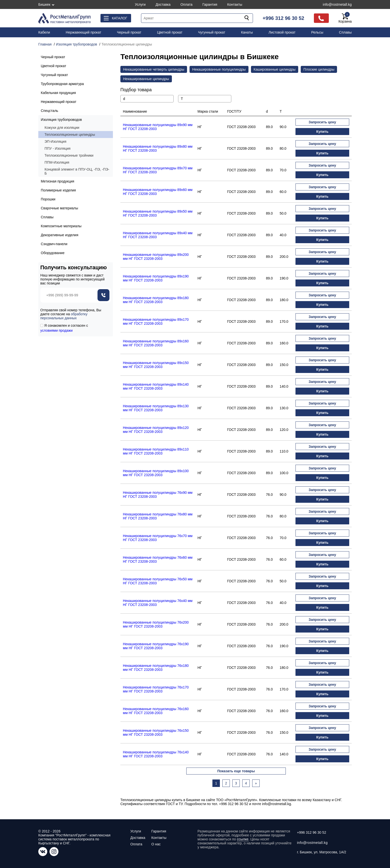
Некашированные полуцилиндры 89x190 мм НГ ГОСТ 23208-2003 (156, 278)
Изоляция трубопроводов (61, 120)
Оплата (187, 4)
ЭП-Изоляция (55, 141)
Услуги (140, 4)
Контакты (235, 4)
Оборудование (53, 253)
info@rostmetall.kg (337, 4)
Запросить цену (322, 122)
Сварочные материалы (59, 208)
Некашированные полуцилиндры (219, 69)
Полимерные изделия (58, 190)
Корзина (345, 18)
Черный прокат (129, 32)
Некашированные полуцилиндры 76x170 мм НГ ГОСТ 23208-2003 (156, 689)
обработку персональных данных (64, 316)
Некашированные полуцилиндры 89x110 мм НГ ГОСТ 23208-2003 (156, 451)
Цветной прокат (170, 32)
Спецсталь (49, 111)
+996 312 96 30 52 (283, 18)
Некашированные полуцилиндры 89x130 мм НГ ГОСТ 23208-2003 (156, 408)
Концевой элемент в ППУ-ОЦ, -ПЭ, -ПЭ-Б (77, 171)
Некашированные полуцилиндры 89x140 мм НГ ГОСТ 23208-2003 (156, 386)
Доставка (163, 4)
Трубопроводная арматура (62, 84)
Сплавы (345, 32)
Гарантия (210, 4)
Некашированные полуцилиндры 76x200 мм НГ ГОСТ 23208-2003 (156, 624)
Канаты (247, 32)
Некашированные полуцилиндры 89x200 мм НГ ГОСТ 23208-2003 (156, 257)
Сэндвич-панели (54, 244)
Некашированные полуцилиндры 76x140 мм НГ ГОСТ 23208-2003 (156, 754)
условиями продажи (56, 330)
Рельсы (317, 32)
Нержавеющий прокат (83, 32)
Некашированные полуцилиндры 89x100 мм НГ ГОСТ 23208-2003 (156, 473)
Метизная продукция (57, 181)
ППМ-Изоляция (57, 162)
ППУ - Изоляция (57, 148)
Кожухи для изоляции (62, 128)
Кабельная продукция (58, 93)
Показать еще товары (236, 771)
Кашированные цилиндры (275, 69)
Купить (322, 132)
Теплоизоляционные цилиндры (70, 135)
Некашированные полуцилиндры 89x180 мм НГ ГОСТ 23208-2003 (156, 300)
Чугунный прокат (212, 32)
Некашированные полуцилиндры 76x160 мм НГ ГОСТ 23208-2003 (156, 711)
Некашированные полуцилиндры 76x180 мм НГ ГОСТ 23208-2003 (156, 668)
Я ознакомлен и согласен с (64, 328)
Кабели (44, 32)
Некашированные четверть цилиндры (154, 69)
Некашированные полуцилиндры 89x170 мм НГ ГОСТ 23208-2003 (156, 321)
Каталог (120, 18)
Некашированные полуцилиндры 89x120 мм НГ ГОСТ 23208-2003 (156, 430)
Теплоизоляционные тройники (69, 155)
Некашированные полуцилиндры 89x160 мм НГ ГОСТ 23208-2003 (156, 343)
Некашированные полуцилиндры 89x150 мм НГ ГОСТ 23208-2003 (156, 365)
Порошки (48, 199)
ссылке (243, 839)
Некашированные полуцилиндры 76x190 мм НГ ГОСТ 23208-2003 (156, 646)
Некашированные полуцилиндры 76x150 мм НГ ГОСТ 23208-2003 (156, 732)
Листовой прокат (282, 32)
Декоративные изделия (60, 235)
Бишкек (44, 4)
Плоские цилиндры (319, 69)
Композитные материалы (61, 226)
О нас (156, 844)
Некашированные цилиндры (146, 79)
